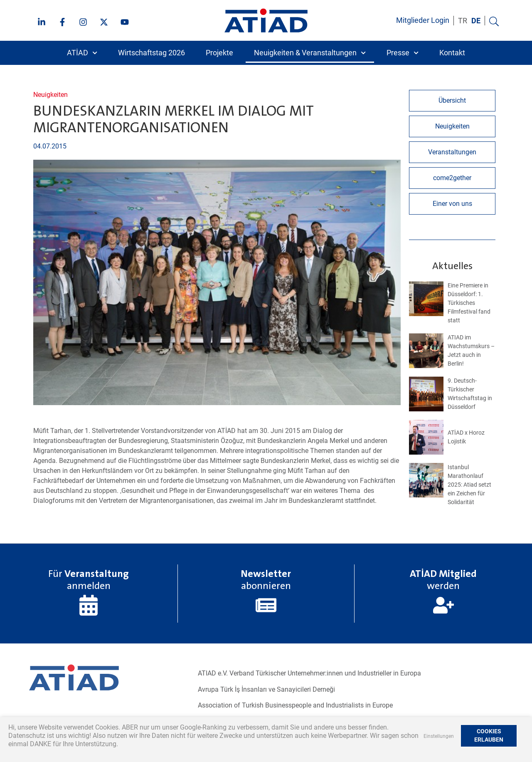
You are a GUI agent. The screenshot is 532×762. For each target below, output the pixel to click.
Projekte (219, 53)
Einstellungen (439, 736)
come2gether (452, 178)
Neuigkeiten (50, 95)
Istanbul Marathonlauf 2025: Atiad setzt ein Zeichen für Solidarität (469, 485)
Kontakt (452, 53)
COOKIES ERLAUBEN (489, 736)
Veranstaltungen (452, 152)
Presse (403, 53)
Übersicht (452, 100)
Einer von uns (452, 204)
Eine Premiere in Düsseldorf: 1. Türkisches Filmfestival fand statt (469, 303)
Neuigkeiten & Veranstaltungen (310, 53)
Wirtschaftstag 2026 (151, 53)
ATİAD (82, 53)
